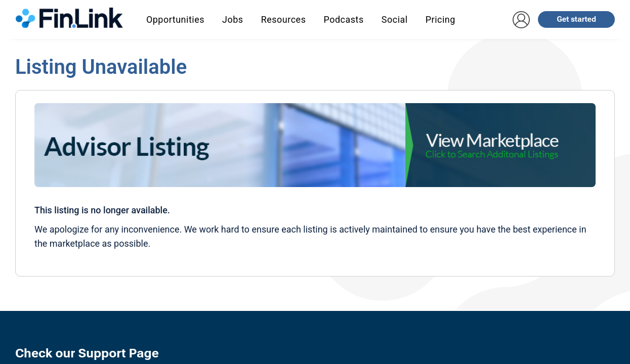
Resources (284, 19)
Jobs (233, 19)
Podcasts (343, 19)
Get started (576, 19)
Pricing (440, 19)
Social (395, 19)
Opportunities (175, 19)
